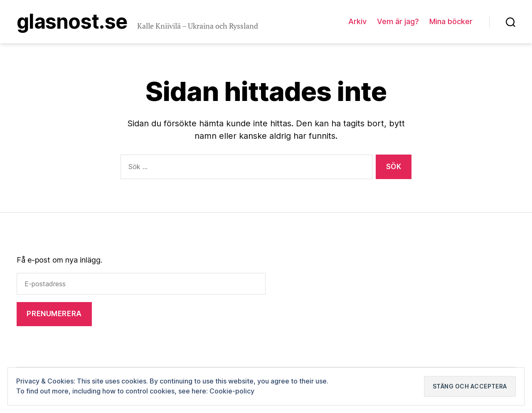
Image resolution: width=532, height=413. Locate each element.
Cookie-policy (232, 391)
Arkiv (357, 21)
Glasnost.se (72, 22)
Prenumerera (54, 314)
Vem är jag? (398, 21)
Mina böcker (451, 21)
